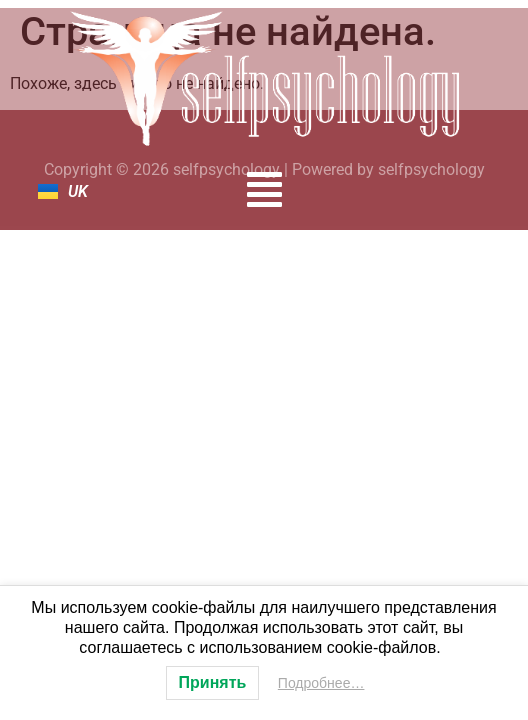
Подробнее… (321, 683)
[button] (264, 190)
